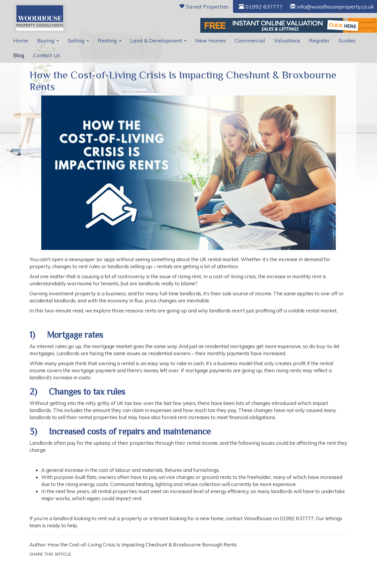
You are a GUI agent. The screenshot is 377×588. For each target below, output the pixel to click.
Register (319, 41)
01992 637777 (261, 7)
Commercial (250, 41)
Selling (78, 41)
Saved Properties (204, 7)
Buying (48, 41)
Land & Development (158, 41)
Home (21, 41)
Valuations (287, 41)
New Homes (211, 41)
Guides (347, 41)
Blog (19, 55)
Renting (110, 41)
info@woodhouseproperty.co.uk (332, 7)
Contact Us (47, 55)
